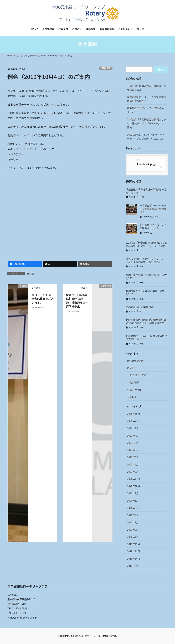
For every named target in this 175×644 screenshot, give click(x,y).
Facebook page (147, 164)
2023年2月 (133, 443)
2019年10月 (134, 559)
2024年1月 (133, 428)
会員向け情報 (134, 390)
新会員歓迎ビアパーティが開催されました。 (146, 110)
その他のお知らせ (139, 375)
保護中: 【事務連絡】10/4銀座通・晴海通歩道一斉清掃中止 (77, 301)
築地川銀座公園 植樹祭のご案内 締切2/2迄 (147, 276)
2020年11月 (134, 479)
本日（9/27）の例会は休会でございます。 (43, 299)
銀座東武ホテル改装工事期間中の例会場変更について (146, 337)
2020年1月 (133, 537)
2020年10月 (134, 486)
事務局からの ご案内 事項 (140, 307)
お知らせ (132, 368)
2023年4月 (133, 436)
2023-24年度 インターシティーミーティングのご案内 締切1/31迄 (146, 136)
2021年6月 (133, 457)
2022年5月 (133, 450)
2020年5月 (133, 508)
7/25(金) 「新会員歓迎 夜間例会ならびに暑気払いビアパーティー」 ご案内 (147, 123)
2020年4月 (133, 515)
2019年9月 (133, 566)
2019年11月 (134, 551)
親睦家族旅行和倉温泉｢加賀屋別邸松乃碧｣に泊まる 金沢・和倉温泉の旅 (146, 321)
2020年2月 (133, 530)
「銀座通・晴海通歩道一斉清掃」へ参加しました (146, 88)
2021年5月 (133, 464)
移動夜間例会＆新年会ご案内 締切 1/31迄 (145, 293)
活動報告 (132, 397)
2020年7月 (133, 493)
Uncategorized (135, 361)
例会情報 (106, 68)
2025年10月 (134, 414)
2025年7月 (133, 421)
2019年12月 (134, 544)
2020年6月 (133, 501)
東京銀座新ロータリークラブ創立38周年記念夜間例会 (147, 99)
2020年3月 (133, 522)
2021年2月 (133, 472)
